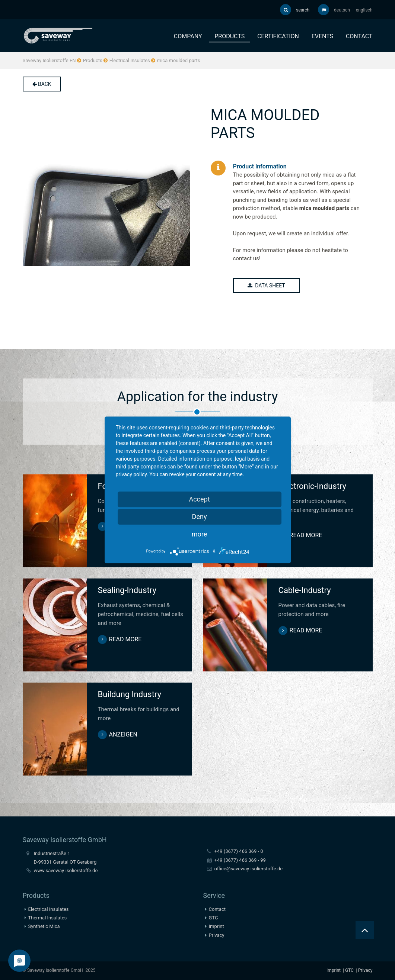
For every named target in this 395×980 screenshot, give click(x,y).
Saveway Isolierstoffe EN (49, 60)
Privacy (217, 935)
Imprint (216, 926)
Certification (278, 36)
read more (306, 535)
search (295, 10)
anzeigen (123, 734)
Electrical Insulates (130, 60)
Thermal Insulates (48, 918)
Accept (199, 499)
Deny (200, 517)
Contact (359, 36)
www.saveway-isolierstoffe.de (66, 871)
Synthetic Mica (44, 926)
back (42, 84)
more (200, 534)
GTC (214, 918)
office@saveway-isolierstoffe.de (249, 869)
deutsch (342, 10)
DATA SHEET (267, 286)
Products (230, 36)
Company (188, 36)
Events (322, 36)
